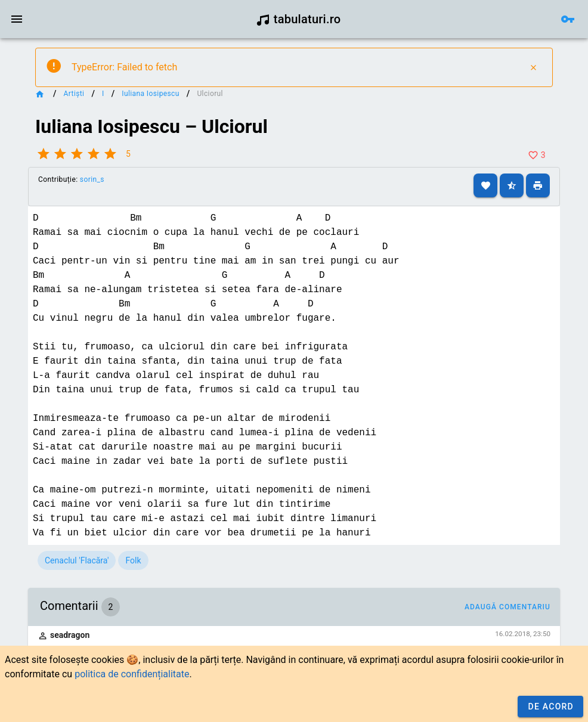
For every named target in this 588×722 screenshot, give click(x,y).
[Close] (533, 67)
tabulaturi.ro (298, 19)
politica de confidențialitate (132, 674)
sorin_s (92, 179)
